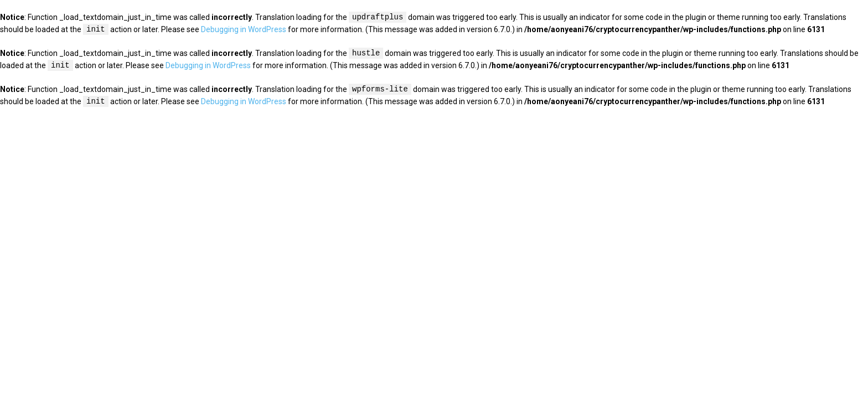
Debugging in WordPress (244, 30)
